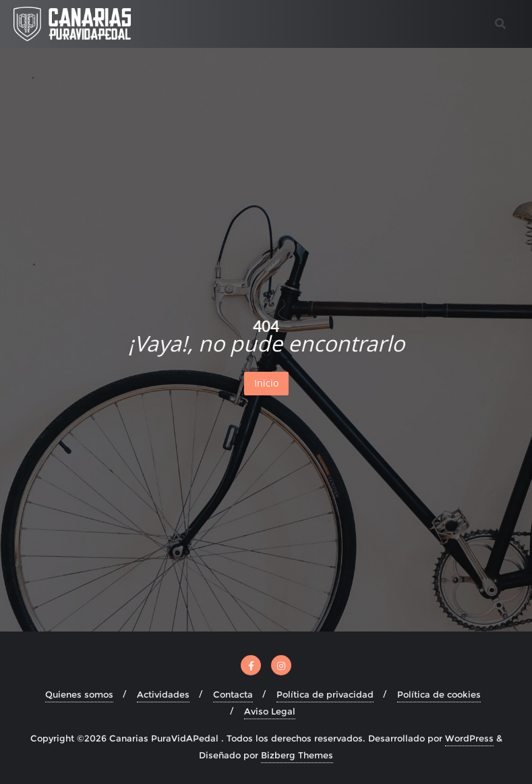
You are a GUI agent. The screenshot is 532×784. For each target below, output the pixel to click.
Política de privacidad (325, 694)
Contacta (233, 694)
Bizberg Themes (297, 755)
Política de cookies (439, 694)
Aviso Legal (270, 711)
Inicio (266, 383)
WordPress (469, 738)
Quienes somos (79, 694)
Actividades (163, 694)
